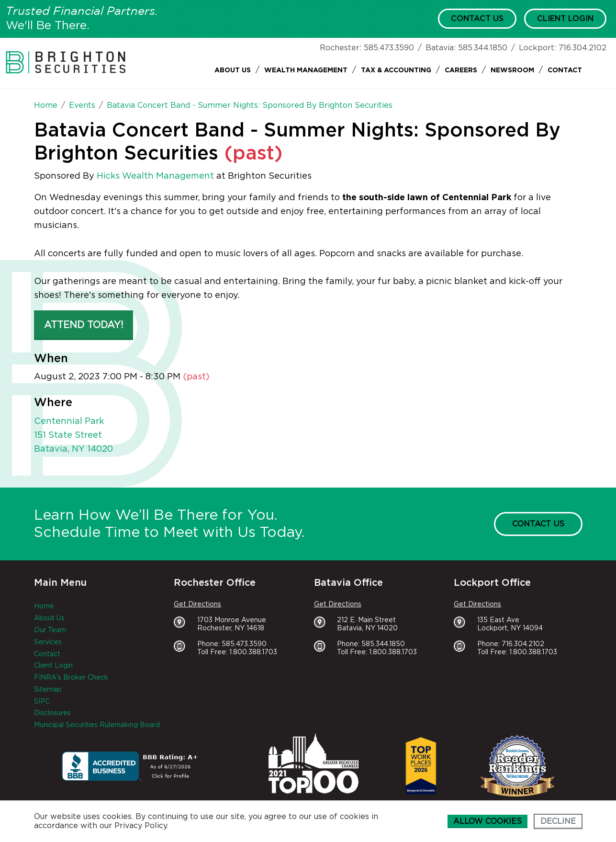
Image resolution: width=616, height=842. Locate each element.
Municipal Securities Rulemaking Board (97, 725)
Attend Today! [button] (84, 325)
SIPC (42, 702)
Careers (461, 70)
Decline (558, 821)
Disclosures (52, 713)
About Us (233, 70)
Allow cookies (487, 821)
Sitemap (48, 690)
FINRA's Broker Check (71, 678)
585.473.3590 (389, 48)
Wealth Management (306, 70)
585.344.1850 (483, 48)
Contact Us (477, 19)
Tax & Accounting (396, 70)
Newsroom (512, 70)
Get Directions (197, 604)
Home (44, 606)
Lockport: (538, 48)
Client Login (565, 19)
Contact (565, 70)
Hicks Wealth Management (155, 176)
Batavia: (441, 48)
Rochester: (341, 48)
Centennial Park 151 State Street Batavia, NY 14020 (73, 436)
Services (48, 642)
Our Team (50, 630)
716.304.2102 (582, 48)
